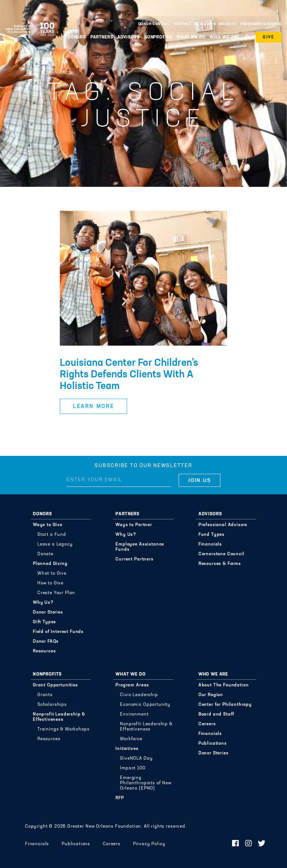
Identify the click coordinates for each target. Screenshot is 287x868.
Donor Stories (48, 612)
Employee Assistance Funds (140, 547)
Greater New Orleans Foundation (30, 22)
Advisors (129, 37)
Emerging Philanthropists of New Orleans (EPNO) (146, 783)
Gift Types (44, 622)
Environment (134, 714)
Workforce (131, 739)
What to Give (52, 574)
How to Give (50, 583)
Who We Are (224, 37)
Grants (45, 695)
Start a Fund (52, 535)
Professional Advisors (223, 525)
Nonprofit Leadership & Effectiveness (59, 717)
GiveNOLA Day (136, 759)
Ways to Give (48, 525)
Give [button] (269, 37)
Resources (44, 651)
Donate (45, 554)
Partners (102, 37)
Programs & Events (261, 24)
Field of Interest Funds (58, 632)
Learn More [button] (93, 407)
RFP (120, 798)
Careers (207, 724)
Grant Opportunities (55, 685)
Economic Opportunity (145, 705)
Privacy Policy (149, 844)
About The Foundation (224, 685)
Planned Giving (50, 564)
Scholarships (52, 705)
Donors (77, 37)
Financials (210, 544)
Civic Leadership (139, 695)
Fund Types (212, 535)
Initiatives (127, 749)
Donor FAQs (46, 642)
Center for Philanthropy (225, 705)
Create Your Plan (56, 593)
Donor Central (154, 24)
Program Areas (132, 685)
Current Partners (134, 559)
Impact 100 (132, 768)
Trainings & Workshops (64, 729)
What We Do (191, 37)
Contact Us (186, 24)
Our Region (211, 695)
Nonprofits (158, 37)
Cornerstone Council (221, 554)
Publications (213, 744)
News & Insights (219, 24)
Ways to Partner (134, 525)
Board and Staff (217, 714)
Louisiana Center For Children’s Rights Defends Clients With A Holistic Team (129, 375)
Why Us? (43, 603)
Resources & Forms (220, 564)
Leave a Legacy (55, 544)
